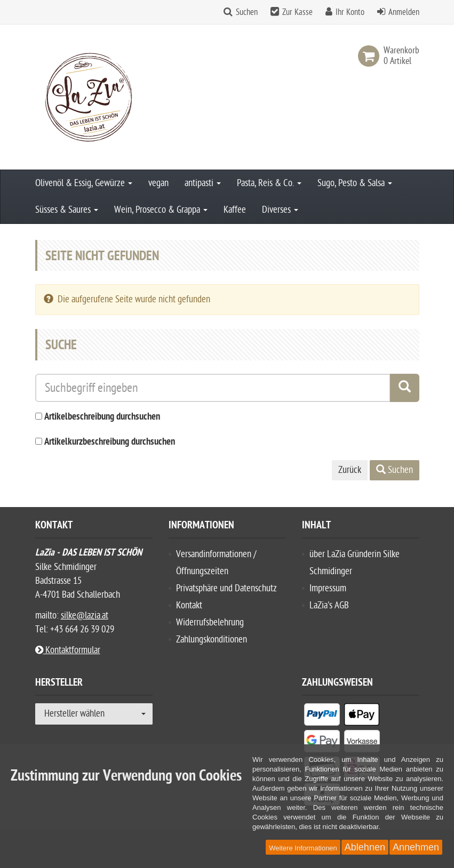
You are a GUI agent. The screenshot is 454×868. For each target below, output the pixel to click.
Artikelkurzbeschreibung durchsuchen (110, 442)
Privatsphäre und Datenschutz (226, 588)
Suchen (247, 12)
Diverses (280, 210)
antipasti (203, 183)
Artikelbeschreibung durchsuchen (102, 417)
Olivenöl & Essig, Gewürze (84, 183)
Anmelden (404, 12)
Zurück (350, 470)
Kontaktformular (68, 650)
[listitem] (322, 717)
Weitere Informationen (303, 848)
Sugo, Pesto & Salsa (355, 183)
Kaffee (235, 210)
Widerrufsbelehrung (210, 622)
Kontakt (189, 605)
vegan (158, 183)
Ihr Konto (350, 12)
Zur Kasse (297, 12)
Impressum (328, 588)
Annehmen (416, 847)
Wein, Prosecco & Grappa (161, 210)
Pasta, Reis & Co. (269, 183)
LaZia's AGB (329, 605)
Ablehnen (365, 847)
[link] (371, 56)
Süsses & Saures (67, 210)
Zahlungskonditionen (212, 640)
